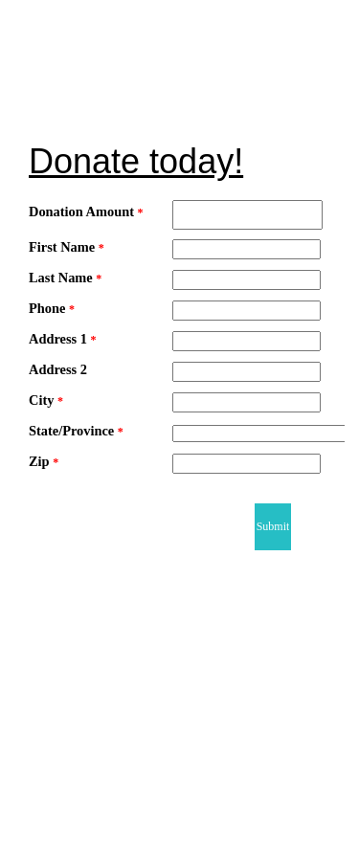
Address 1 (63, 339)
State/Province (76, 431)
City (46, 400)
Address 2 (58, 369)
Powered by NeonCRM (266, 860)
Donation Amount (86, 211)
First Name (67, 247)
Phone (52, 308)
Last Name (65, 278)
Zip (44, 461)
